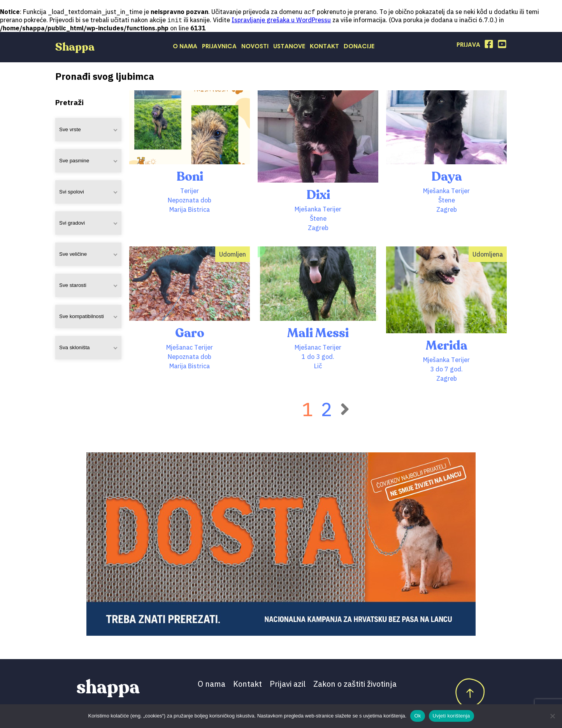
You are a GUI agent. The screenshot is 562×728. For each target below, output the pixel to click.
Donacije (359, 47)
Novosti (255, 47)
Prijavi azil (288, 685)
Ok (417, 716)
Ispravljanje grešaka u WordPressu (281, 21)
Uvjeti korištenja (451, 716)
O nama (185, 47)
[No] (552, 716)
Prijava (468, 46)
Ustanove (289, 47)
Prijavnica (219, 47)
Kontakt (324, 47)
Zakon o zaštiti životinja (355, 685)
